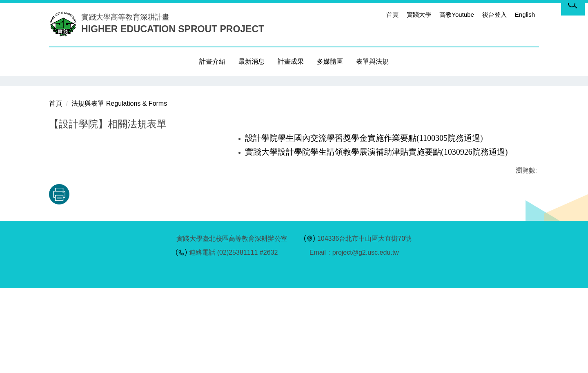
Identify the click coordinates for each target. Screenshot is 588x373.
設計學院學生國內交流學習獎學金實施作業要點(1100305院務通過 (363, 223)
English (525, 14)
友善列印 (134, 280)
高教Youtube (457, 14)
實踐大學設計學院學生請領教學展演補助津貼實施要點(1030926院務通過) (376, 237)
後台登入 (494, 14)
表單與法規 (372, 61)
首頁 (392, 14)
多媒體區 (330, 61)
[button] (55, 82)
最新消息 (252, 61)
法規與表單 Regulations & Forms (119, 189)
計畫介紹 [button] (212, 61)
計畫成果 (291, 61)
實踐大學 (419, 14)
